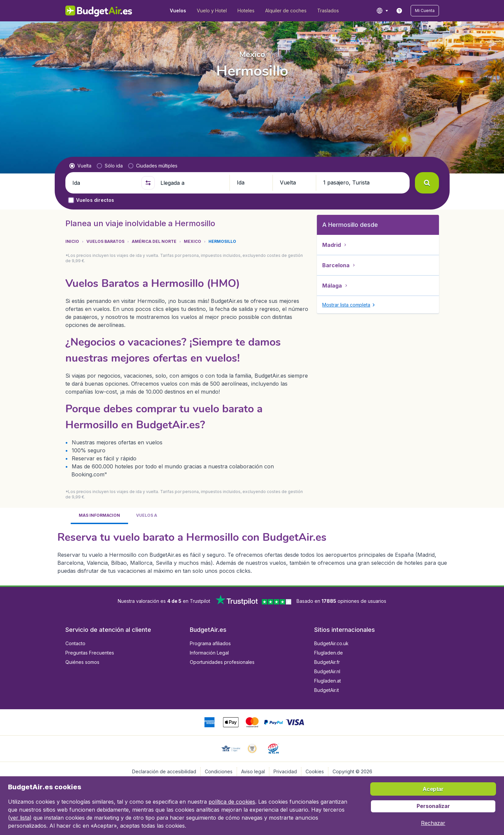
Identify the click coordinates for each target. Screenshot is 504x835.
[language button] (382, 11)
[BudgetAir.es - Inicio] (99, 11)
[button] (425, 11)
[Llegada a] (192, 183)
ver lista (20, 818)
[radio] (80, 166)
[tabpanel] (252, 552)
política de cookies (232, 802)
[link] (399, 11)
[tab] (99, 516)
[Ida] (104, 183)
